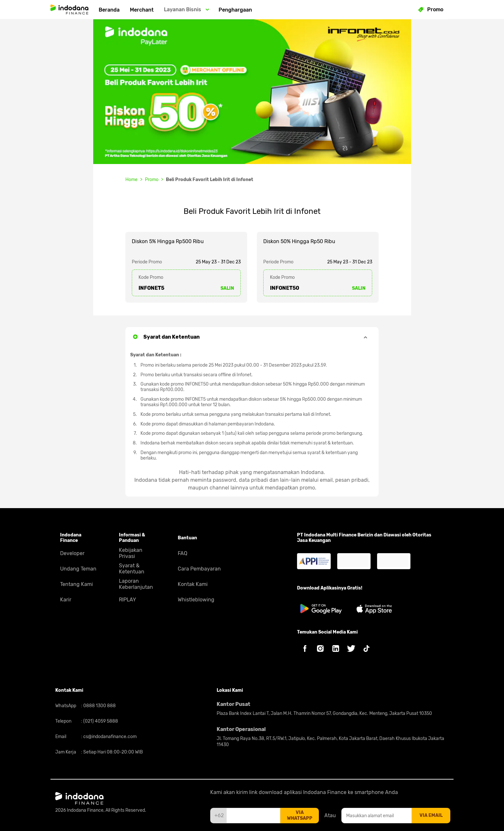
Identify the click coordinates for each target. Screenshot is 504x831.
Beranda (109, 10)
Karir (66, 600)
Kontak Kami (193, 584)
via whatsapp (300, 815)
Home (131, 180)
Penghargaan (235, 10)
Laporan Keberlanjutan (136, 584)
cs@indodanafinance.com (109, 737)
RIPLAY (127, 600)
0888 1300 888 (99, 706)
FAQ (183, 553)
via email (431, 815)
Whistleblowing (196, 600)
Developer (72, 553)
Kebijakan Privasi (131, 553)
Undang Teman (78, 569)
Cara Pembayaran (199, 569)
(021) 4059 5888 (100, 721)
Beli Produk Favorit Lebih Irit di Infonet (210, 180)
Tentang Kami (76, 584)
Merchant (142, 10)
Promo (152, 180)
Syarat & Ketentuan (132, 569)
